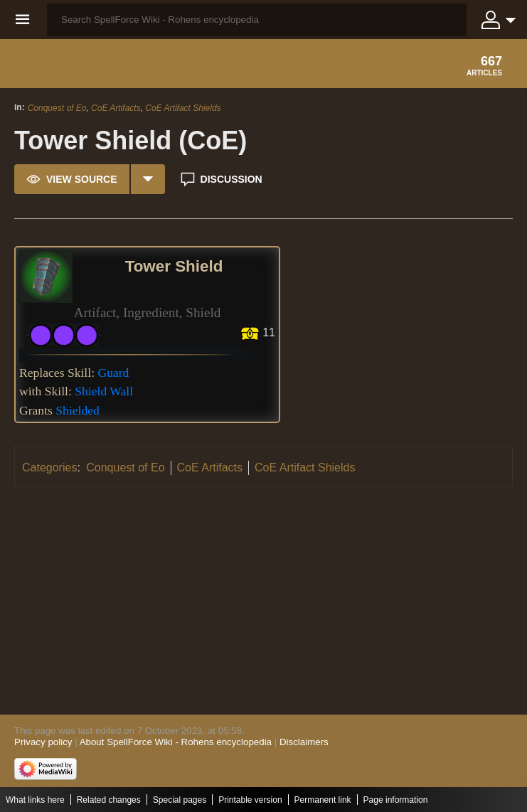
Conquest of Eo (57, 108)
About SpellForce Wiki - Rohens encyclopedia (176, 742)
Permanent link (323, 800)
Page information (396, 800)
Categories (49, 468)
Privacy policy (43, 742)
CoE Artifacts (116, 108)
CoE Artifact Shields (183, 108)
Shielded (78, 410)
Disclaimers (304, 742)
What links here (35, 800)
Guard (113, 373)
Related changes (109, 800)
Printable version (250, 800)
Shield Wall (104, 391)
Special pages (180, 800)
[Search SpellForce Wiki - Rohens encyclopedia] (257, 20)
